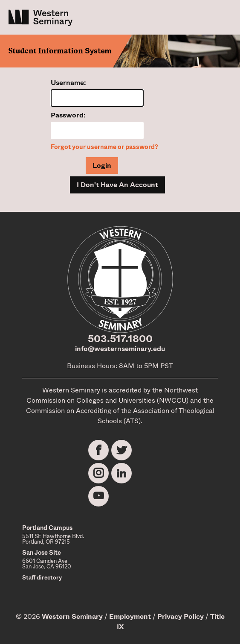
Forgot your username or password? (104, 147)
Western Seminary (72, 616)
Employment (130, 616)
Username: (68, 83)
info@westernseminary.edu (120, 349)
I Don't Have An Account (117, 185)
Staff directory (42, 578)
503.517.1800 (120, 339)
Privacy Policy (181, 616)
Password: (68, 115)
